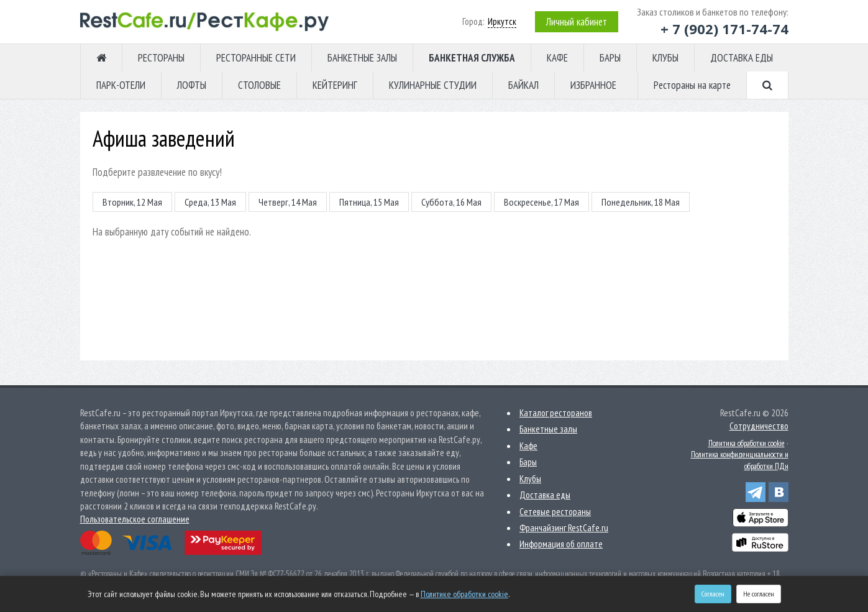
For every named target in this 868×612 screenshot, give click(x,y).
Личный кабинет (577, 22)
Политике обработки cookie (464, 594)
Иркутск (502, 21)
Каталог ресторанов (556, 413)
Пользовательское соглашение (135, 519)
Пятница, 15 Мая (369, 202)
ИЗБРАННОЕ (593, 85)
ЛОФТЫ (192, 85)
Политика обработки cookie (747, 443)
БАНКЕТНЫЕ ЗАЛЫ (362, 58)
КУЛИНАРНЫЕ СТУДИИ (433, 85)
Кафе (528, 446)
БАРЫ (610, 58)
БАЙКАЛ (523, 85)
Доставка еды (545, 495)
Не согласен (759, 594)
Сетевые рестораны (555, 512)
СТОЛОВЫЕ (259, 85)
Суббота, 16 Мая (451, 202)
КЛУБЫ (665, 58)
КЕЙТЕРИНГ (335, 85)
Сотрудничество (759, 426)
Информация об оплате (561, 544)
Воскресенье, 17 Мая (541, 202)
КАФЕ (557, 58)
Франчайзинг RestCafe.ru (564, 528)
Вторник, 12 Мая (132, 202)
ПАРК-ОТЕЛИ (121, 85)
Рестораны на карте (692, 85)
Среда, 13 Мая (210, 202)
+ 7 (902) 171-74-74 (724, 29)
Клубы (530, 479)
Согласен (713, 594)
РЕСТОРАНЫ (161, 58)
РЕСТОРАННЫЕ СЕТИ (256, 58)
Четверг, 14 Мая (288, 202)
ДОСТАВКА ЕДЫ (742, 58)
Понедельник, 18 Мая (641, 202)
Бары (528, 462)
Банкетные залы (548, 429)
